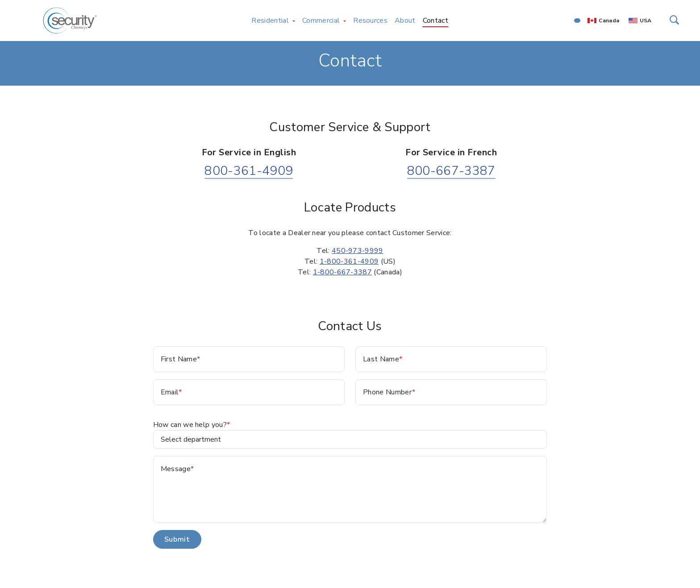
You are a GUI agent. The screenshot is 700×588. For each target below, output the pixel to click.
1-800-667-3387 (342, 272)
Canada (609, 21)
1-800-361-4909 (349, 261)
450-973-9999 (358, 251)
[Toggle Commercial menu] (345, 21)
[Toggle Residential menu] (294, 21)
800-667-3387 (451, 171)
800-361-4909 (249, 171)
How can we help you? (190, 425)
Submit (177, 539)
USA (646, 21)
